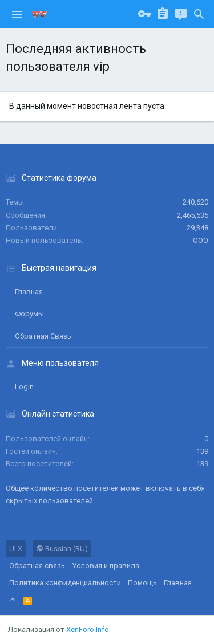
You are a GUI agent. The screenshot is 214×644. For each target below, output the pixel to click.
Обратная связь (43, 336)
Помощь (142, 583)
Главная (29, 292)
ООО (201, 240)
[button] (17, 14)
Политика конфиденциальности (65, 583)
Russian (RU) (62, 549)
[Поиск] (199, 14)
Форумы (29, 314)
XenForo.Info (88, 629)
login (24, 387)
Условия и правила (106, 566)
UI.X (16, 549)
